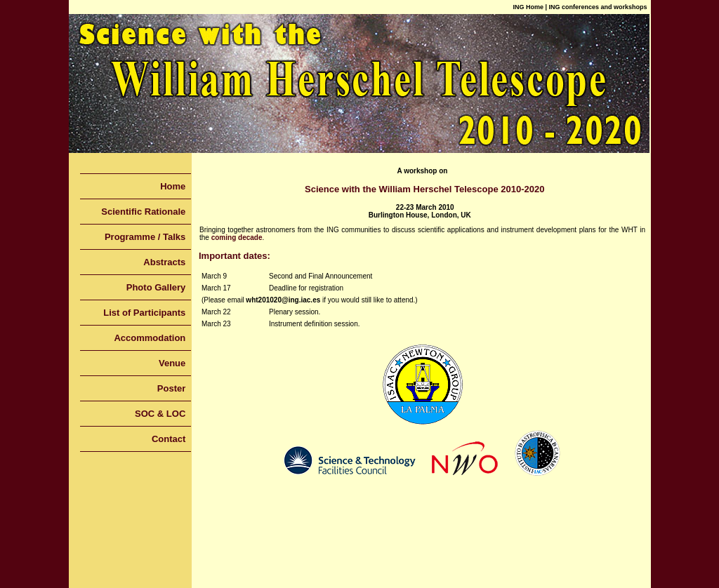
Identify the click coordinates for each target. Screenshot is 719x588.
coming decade (237, 238)
